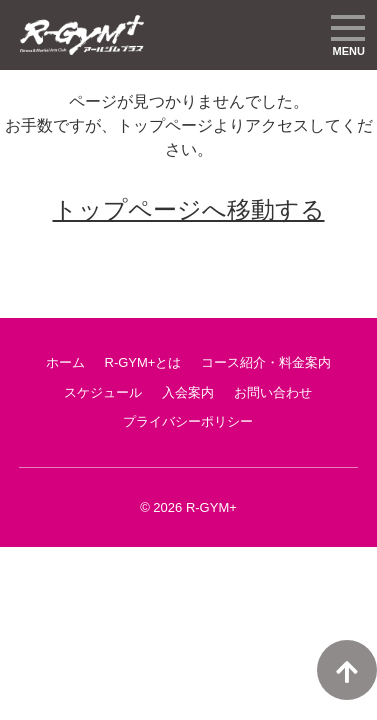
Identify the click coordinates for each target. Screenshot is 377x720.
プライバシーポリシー (188, 421)
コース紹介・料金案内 (266, 362)
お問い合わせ (273, 392)
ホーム (65, 362)
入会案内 (188, 392)
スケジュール (103, 392)
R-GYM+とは (143, 362)
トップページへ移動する (189, 209)
